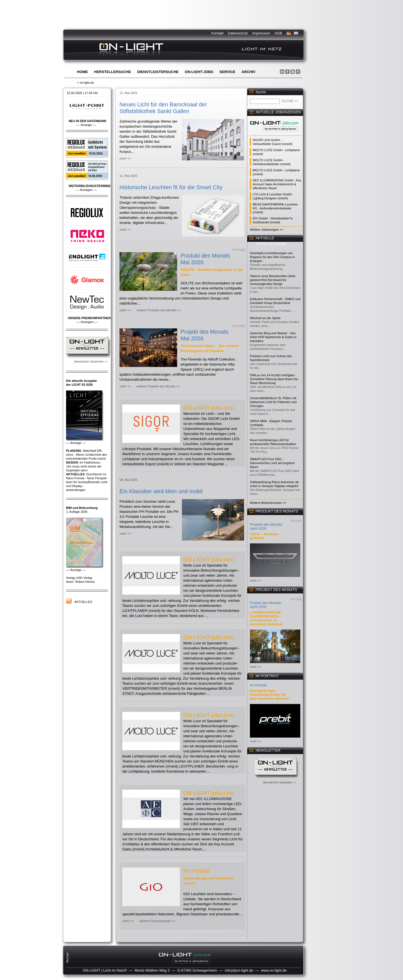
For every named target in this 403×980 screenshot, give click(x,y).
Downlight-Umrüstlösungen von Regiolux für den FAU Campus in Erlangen (272, 257)
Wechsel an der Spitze (265, 318)
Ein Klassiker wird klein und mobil (161, 491)
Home (82, 72)
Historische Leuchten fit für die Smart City (171, 187)
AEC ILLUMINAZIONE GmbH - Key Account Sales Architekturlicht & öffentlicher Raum (277, 184)
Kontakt (217, 33)
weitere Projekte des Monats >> (158, 386)
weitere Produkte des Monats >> (159, 310)
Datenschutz (238, 33)
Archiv (249, 72)
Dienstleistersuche (158, 72)
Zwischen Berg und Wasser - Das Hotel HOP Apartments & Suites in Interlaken (273, 337)
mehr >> (125, 158)
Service (227, 72)
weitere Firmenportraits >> (157, 921)
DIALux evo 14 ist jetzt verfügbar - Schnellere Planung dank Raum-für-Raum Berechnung (274, 379)
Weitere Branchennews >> (268, 503)
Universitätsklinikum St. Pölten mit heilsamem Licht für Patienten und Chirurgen (273, 402)
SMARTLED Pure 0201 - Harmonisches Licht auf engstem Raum (272, 463)
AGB (278, 33)
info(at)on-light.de (239, 970)
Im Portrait (196, 871)
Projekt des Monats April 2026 (265, 605)
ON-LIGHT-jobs (199, 72)
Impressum (261, 33)
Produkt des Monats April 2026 (266, 526)
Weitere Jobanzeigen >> (267, 230)
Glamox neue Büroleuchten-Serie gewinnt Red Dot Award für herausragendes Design (273, 280)
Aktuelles (83, 602)
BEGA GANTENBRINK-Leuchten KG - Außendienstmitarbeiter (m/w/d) (275, 208)
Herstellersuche (113, 72)
